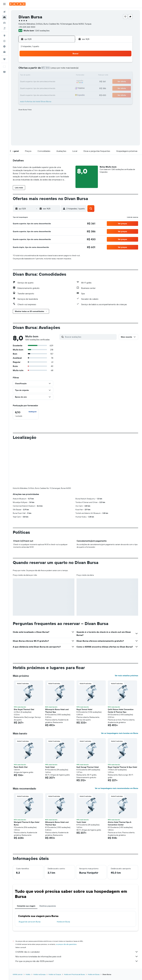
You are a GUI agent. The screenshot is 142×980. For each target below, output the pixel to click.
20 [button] (54, 82)
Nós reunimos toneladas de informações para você (77, 914)
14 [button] (61, 76)
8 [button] (67, 69)
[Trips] (4, 59)
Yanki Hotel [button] (50, 724)
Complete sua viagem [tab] (26, 863)
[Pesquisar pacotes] (4, 28)
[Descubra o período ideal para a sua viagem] (4, 46)
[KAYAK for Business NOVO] (4, 52)
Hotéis (28, 931)
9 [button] (29, 76)
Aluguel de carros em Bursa (30, 879)
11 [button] (42, 76)
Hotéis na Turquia (55, 931)
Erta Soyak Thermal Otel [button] (24, 666)
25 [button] (42, 88)
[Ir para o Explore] (4, 36)
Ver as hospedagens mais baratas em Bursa (120, 690)
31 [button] (36, 94)
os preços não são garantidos (66, 901)
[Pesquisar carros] (4, 23)
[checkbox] (26, 414)
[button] (4, 4)
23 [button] (29, 88)
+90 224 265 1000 (27, 27)
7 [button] (60, 69)
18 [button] (42, 82)
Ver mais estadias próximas (126, 633)
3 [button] (36, 69)
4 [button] (42, 69)
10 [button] (36, 76)
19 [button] (48, 82)
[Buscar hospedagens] (4, 17)
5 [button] (48, 69)
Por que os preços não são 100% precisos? (77, 918)
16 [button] (29, 82)
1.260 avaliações (42, 31)
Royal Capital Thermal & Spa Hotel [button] (122, 724)
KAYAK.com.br (18, 931)
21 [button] (61, 82)
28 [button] (60, 88)
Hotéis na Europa (39, 931)
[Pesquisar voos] (4, 12)
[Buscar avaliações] (90, 337)
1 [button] (67, 63)
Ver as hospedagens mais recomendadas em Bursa (116, 745)
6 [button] (54, 69)
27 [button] (54, 88)
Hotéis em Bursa (63, 879)
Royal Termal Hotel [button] (84, 666)
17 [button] (36, 82)
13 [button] (54, 76)
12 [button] (48, 76)
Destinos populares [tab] (48, 863)
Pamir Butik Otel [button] (21, 724)
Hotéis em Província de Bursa (74, 931)
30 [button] (29, 94)
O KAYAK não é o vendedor (77, 909)
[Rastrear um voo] (4, 41)
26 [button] (48, 88)
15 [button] (67, 76)
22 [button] (67, 82)
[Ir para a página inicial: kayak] (17, 4)
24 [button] (36, 88)
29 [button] (67, 88)
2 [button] (29, 69)
